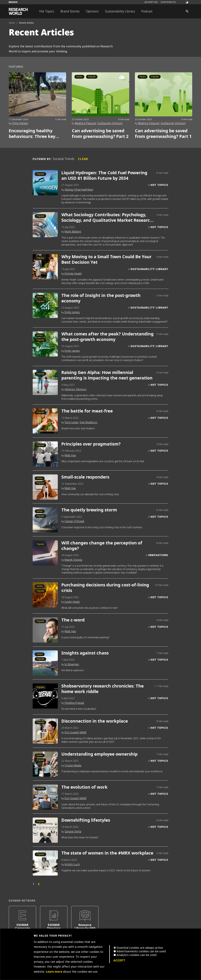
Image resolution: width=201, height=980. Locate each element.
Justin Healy (72, 602)
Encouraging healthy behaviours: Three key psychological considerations (32, 134)
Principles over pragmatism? (91, 444)
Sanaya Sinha (73, 832)
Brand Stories (70, 11)
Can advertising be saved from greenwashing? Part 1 (163, 134)
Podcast (147, 11)
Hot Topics (47, 11)
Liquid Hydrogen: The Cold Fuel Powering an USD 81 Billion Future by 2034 (104, 176)
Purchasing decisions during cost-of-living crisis (105, 588)
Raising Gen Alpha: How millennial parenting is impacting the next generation (107, 375)
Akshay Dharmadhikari (79, 190)
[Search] (187, 11)
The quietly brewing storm (89, 510)
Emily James (72, 312)
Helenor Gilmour (75, 389)
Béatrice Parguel (86, 123)
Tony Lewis (71, 422)
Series (79, 77)
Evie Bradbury (88, 422)
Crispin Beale (73, 766)
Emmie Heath (73, 274)
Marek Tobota (73, 560)
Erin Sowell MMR (75, 732)
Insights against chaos (85, 653)
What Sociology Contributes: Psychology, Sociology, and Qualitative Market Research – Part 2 (107, 218)
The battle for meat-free (87, 411)
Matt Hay (70, 455)
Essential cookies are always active (140, 948)
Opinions (92, 11)
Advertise (151, 2)
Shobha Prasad (74, 703)
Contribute (168, 2)
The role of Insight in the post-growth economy (101, 298)
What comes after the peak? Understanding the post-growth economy (107, 337)
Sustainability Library (120, 11)
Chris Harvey (20, 123)
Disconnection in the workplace (95, 721)
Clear (83, 159)
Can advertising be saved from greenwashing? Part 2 (100, 134)
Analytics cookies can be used (136, 955)
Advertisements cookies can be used (141, 951)
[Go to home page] (18, 11)
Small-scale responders (85, 477)
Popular (17, 77)
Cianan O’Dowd (74, 521)
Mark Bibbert (73, 232)
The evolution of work (84, 787)
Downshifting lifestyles (86, 820)
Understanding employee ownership (99, 754)
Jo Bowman (72, 664)
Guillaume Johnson (110, 123)
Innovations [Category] (158, 555)
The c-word (73, 620)
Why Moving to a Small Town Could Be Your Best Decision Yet (106, 260)
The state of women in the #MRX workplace (107, 853)
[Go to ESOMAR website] (13, 2)
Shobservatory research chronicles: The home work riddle (103, 689)
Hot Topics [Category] (159, 185)
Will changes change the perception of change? (102, 546)
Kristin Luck (72, 864)
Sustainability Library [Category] (149, 269)
